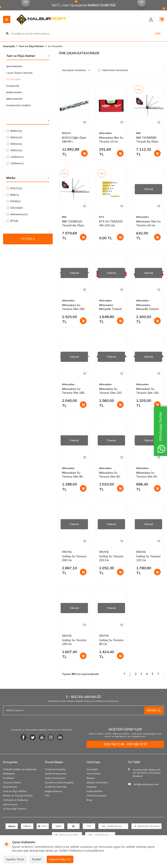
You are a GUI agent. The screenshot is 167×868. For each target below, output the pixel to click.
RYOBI (13, 201)
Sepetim (92, 787)
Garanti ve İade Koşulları (59, 782)
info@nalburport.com (146, 784)
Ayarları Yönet (15, 859)
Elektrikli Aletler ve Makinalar (20, 769)
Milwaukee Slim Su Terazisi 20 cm (148, 223)
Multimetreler (14, 92)
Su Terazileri (14, 79)
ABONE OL (154, 710)
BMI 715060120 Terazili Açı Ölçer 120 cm (73, 223)
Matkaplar (9, 774)
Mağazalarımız (54, 791)
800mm (14, 131)
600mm (14, 137)
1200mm (15, 157)
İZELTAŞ (14, 208)
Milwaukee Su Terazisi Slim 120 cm (110, 391)
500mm (14, 144)
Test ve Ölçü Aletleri (31, 46)
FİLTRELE (28, 239)
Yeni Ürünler (94, 774)
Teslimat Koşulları (55, 769)
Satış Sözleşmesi (55, 778)
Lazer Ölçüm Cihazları (19, 73)
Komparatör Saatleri (18, 105)
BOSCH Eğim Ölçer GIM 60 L (74, 140)
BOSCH (14, 188)
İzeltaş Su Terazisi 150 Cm (111, 558)
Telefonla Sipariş (96, 795)
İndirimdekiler (95, 791)
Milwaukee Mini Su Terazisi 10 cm (111, 140)
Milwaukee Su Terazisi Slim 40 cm (146, 475)
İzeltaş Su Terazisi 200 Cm (74, 558)
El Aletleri (9, 778)
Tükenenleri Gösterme (113, 70)
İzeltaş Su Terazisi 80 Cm (111, 642)
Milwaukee (17, 214)
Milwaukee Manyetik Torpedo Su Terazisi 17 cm (111, 307)
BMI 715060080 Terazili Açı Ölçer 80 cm (147, 140)
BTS (12, 221)
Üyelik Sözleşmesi (56, 774)
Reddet (37, 859)
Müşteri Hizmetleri (97, 782)
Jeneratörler (10, 787)
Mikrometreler (14, 99)
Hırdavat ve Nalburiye (16, 800)
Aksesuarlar (10, 804)
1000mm (15, 163)
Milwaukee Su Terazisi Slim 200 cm (73, 307)
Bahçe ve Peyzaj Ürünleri (18, 795)
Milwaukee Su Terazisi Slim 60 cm (109, 475)
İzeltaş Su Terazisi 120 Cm (148, 558)
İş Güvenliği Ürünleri (14, 809)
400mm (14, 150)
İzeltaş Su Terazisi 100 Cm (74, 642)
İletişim (91, 778)
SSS (47, 795)
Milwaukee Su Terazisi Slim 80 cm (72, 475)
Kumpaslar (13, 86)
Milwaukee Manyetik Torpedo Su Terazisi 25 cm (148, 307)
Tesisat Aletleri (12, 782)
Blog (89, 800)
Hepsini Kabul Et (60, 859)
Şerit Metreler (14, 66)
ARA (158, 33)
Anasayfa (9, 46)
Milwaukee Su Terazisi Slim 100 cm (147, 391)
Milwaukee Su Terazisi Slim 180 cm (73, 391)
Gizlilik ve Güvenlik (56, 787)
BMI (13, 195)
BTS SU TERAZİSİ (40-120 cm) (111, 223)
